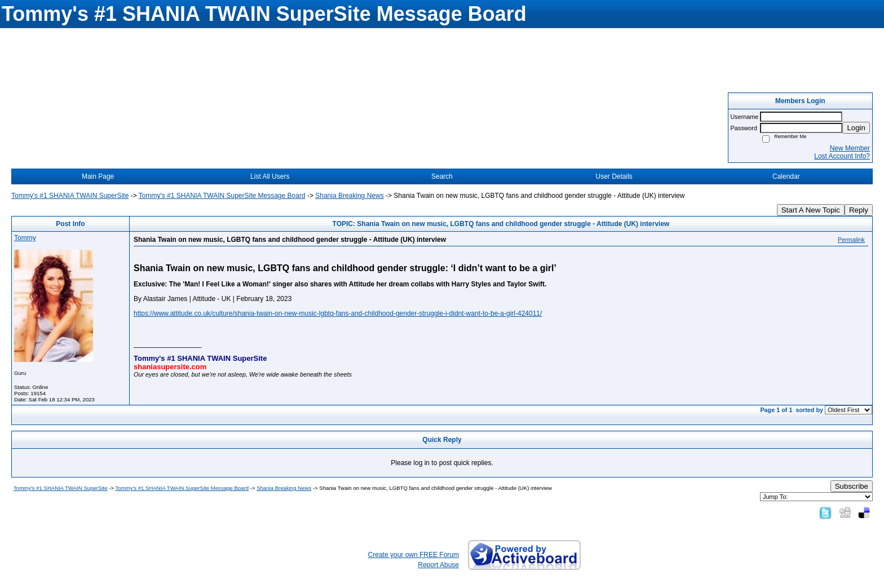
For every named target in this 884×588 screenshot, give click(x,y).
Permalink (851, 240)
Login (856, 128)
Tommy (25, 238)
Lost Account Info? (842, 156)
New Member (850, 148)
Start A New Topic (811, 210)
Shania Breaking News (349, 196)
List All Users (270, 176)
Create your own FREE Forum (414, 555)
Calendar (786, 176)
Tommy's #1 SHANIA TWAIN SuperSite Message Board (222, 196)
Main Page (98, 176)
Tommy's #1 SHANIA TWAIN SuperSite (70, 196)
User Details (614, 176)
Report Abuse (438, 565)
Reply (859, 210)
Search (442, 176)
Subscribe (852, 486)
